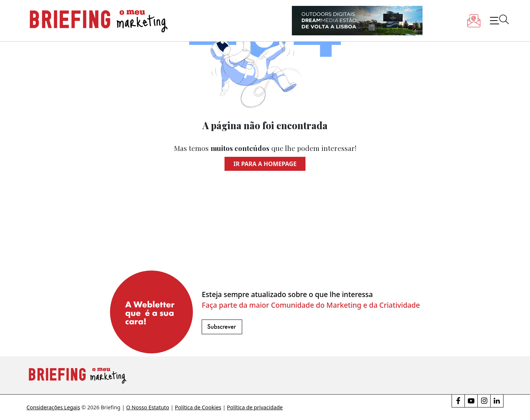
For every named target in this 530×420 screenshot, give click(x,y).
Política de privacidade (255, 407)
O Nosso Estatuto (148, 407)
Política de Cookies (198, 407)
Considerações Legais (53, 407)
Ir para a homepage (265, 164)
